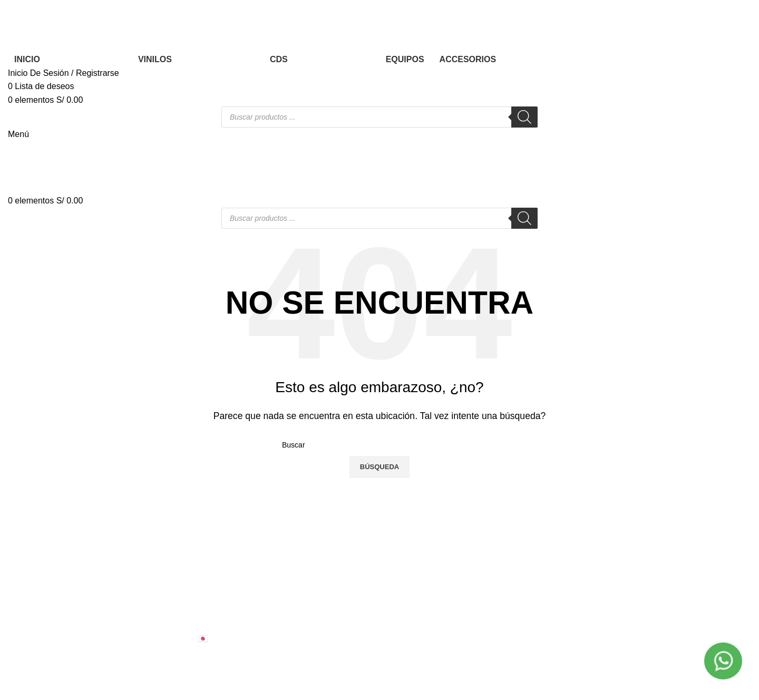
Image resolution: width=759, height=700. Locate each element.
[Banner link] (379, 350)
